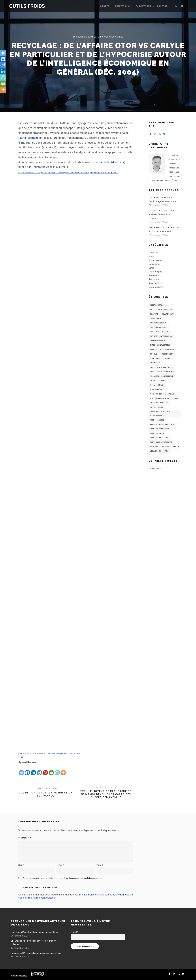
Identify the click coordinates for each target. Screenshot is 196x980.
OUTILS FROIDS (24, 6)
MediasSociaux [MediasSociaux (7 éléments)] (157, 385)
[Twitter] (21, 770)
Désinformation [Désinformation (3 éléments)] (158, 341)
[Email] (51, 770)
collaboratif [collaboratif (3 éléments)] (168, 314)
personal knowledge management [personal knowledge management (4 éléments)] (160, 414)
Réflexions (154, 276)
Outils (152, 268)
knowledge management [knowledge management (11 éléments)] (162, 376)
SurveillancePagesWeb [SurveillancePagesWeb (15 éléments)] (161, 442)
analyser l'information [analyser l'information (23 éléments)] (161, 310)
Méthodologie (156, 260)
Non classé (154, 264)
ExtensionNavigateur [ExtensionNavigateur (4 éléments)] (160, 345)
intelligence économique (65, 753)
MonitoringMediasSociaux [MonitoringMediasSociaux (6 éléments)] (163, 394)
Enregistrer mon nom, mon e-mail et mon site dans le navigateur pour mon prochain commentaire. (63, 878)
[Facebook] (27, 770)
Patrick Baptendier (30, 138)
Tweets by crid (156, 468)
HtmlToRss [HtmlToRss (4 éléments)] (155, 358)
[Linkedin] (33, 770)
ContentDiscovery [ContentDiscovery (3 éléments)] (159, 327)
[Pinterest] (45, 770)
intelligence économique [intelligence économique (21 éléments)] (162, 372)
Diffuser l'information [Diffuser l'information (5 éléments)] (161, 336)
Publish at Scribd (25, 753)
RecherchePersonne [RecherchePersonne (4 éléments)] (160, 429)
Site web (100, 865)
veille (78, 753)
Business (51, 753)
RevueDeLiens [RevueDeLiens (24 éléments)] (156, 438)
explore (38, 753)
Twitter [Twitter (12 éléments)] (166, 447)
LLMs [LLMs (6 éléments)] (164, 381)
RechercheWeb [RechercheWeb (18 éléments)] (157, 433)
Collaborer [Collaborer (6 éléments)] (156, 318)
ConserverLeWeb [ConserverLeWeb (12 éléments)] (158, 323)
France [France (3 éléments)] (153, 350)
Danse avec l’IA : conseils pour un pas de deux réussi (36, 953)
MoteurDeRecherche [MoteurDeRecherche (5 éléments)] (160, 398)
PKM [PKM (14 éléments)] (152, 420)
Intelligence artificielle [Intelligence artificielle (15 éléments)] (162, 367)
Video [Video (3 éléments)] (167, 451)
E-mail (61, 865)
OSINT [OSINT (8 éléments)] (176, 398)
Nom (21, 865)
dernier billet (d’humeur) (110, 162)
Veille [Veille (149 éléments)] (176, 447)
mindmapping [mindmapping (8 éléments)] (156, 390)
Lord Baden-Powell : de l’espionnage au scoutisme (35, 932)
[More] (63, 770)
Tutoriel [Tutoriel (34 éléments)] (154, 447)
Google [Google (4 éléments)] (153, 354)
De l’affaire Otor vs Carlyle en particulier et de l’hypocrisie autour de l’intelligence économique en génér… (68, 173)
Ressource (154, 279)
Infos (151, 256)
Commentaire (25, 838)
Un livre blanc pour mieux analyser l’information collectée (161, 214)
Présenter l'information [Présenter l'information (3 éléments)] (162, 424)
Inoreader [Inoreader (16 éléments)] (155, 363)
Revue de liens (156, 283)
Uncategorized (156, 287)
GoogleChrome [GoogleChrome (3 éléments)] (168, 354)
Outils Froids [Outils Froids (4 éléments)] (156, 407)
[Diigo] (39, 770)
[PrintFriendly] (57, 770)
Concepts (153, 253)
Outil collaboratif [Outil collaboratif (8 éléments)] (159, 403)
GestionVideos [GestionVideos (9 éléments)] (167, 350)
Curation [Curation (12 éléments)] (154, 332)
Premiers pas (155, 272)
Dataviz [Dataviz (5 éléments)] (166, 332)
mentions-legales (19, 976)
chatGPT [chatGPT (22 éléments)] (154, 314)
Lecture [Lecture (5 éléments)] (154, 381)
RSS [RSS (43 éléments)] (168, 438)
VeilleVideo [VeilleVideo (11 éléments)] (155, 451)
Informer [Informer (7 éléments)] (168, 358)
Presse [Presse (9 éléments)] (161, 420)
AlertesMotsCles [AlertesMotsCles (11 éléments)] (158, 305)
